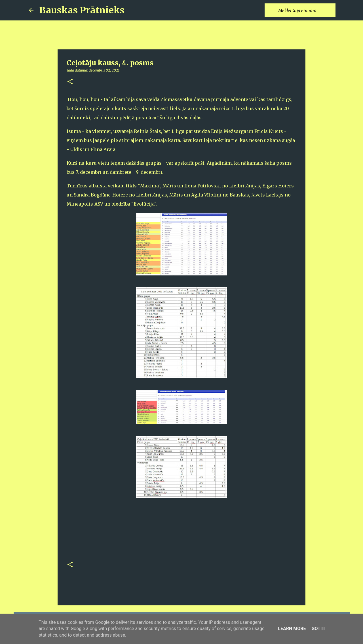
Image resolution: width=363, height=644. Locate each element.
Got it (318, 629)
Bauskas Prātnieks (82, 10)
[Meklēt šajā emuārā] (306, 10)
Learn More (292, 629)
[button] (70, 82)
